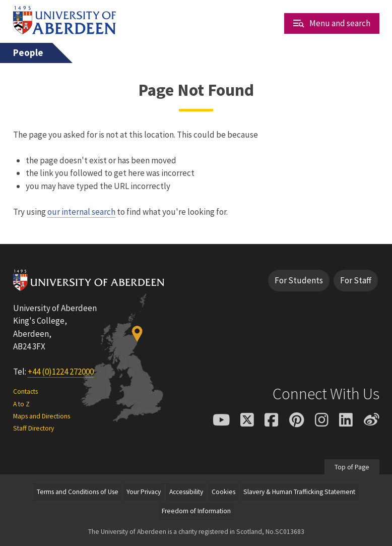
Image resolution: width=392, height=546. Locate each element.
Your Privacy (144, 492)
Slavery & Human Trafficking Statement (299, 492)
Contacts (25, 391)
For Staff (356, 280)
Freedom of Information (196, 511)
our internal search (81, 212)
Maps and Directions (42, 416)
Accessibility (186, 492)
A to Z (21, 404)
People (28, 53)
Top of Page (352, 467)
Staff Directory (34, 428)
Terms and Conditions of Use (78, 492)
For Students (299, 280)
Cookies (223, 492)
